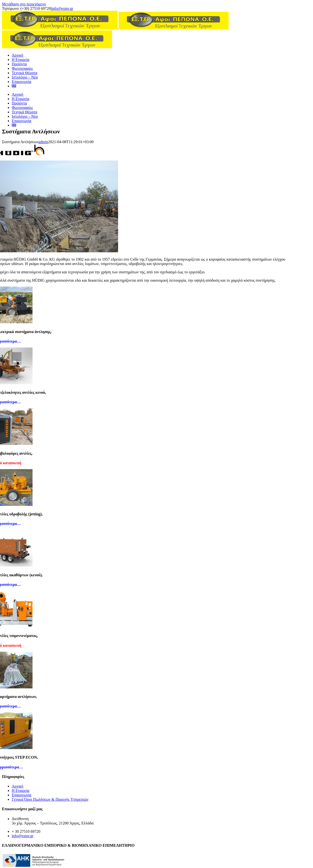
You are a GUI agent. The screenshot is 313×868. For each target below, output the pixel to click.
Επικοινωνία (22, 795)
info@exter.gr (62, 8)
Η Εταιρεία (21, 791)
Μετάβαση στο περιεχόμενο (24, 4)
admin (43, 142)
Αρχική (17, 786)
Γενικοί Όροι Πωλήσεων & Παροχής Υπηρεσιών (50, 799)
